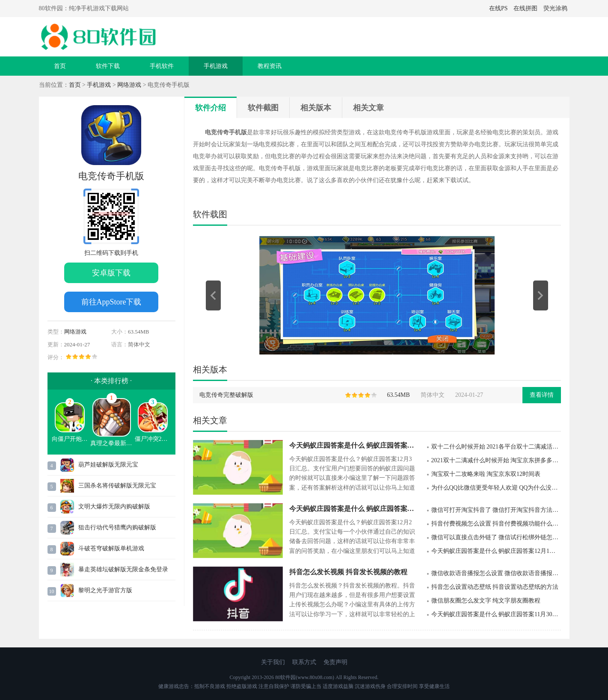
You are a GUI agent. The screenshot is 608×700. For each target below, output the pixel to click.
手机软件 (162, 66)
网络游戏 (129, 85)
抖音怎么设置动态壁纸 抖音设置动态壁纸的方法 (495, 587)
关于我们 (273, 662)
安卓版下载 (111, 273)
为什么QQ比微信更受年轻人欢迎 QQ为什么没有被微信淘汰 (496, 488)
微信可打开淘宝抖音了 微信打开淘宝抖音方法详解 (496, 510)
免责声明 (335, 662)
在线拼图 (525, 8)
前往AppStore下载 (111, 302)
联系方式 (304, 662)
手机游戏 (216, 66)
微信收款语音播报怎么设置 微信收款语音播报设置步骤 (496, 573)
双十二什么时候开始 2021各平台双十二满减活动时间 (496, 447)
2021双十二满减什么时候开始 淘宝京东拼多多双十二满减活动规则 (496, 460)
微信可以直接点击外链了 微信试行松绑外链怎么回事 (496, 537)
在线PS (498, 8)
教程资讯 (270, 66)
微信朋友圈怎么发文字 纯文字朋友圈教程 (486, 601)
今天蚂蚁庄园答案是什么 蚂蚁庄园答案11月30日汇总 (496, 614)
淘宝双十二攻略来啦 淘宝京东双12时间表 (486, 474)
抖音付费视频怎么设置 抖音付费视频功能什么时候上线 (496, 524)
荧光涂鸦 (555, 8)
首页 (60, 66)
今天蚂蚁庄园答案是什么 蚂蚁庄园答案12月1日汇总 (496, 551)
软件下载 (108, 66)
